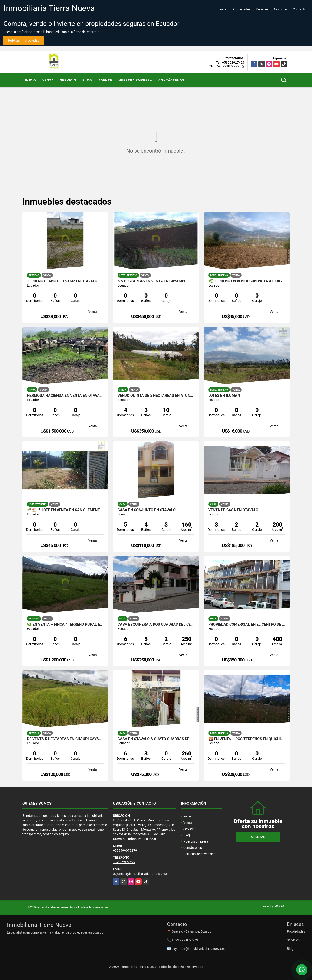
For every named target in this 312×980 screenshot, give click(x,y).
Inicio (223, 9)
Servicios (262, 9)
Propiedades (241, 9)
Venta (48, 80)
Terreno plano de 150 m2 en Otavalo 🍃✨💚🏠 (65, 281)
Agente (105, 80)
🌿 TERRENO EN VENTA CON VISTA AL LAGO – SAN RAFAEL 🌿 (247, 281)
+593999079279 (227, 66)
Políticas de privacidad (199, 854)
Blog (87, 80)
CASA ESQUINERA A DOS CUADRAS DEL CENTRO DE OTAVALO (156, 625)
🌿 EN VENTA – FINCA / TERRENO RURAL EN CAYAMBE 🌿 (65, 625)
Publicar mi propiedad (24, 40)
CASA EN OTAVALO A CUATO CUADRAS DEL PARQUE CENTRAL (156, 739)
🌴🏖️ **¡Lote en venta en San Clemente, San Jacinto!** (65, 510)
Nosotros (281, 9)
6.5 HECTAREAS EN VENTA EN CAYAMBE (152, 281)
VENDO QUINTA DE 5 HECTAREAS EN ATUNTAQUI (156, 396)
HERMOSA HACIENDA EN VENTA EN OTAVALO (65, 396)
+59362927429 (233, 62)
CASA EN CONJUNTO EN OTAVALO (147, 510)
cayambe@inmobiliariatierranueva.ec (140, 874)
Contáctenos (171, 80)
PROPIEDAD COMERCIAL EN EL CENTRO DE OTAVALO (247, 625)
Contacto (299, 9)
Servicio (68, 80)
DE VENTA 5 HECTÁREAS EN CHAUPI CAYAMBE (65, 739)
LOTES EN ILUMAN (224, 396)
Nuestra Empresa (135, 80)
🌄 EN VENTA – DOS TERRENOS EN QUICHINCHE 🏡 (247, 739)
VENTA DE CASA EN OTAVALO (233, 510)
